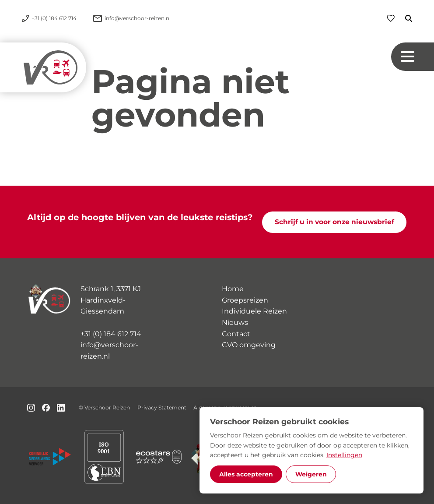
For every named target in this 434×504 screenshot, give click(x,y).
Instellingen (344, 455)
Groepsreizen (245, 300)
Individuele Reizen (254, 311)
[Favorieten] (391, 18)
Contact (236, 334)
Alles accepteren (246, 474)
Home (233, 289)
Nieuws (235, 322)
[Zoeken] (403, 18)
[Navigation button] (413, 57)
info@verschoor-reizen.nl (109, 351)
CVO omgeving (249, 345)
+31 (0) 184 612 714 (111, 334)
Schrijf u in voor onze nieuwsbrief (334, 222)
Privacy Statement (162, 407)
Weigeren (311, 474)
